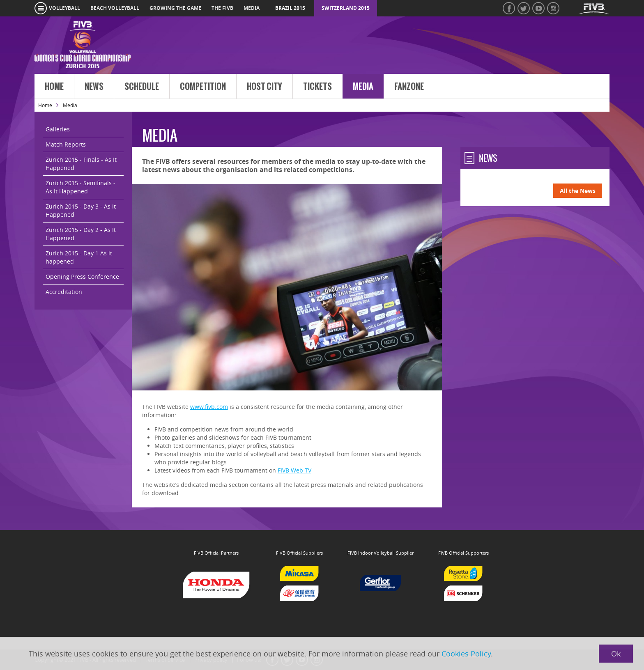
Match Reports (66, 144)
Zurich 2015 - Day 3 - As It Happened (81, 210)
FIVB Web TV (294, 470)
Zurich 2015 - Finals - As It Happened (81, 164)
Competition (203, 87)
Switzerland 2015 (346, 8)
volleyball (64, 8)
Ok (616, 654)
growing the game (175, 8)
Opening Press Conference (82, 276)
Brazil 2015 (290, 8)
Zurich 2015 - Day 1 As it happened (79, 257)
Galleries (58, 129)
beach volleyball (115, 8)
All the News (578, 191)
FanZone (409, 87)
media (252, 8)
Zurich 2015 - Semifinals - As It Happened (80, 187)
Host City (264, 87)
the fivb (222, 8)
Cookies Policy (466, 654)
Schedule (142, 87)
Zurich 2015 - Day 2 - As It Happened (81, 234)
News (94, 87)
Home (54, 87)
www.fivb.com (209, 407)
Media (363, 87)
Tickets (317, 87)
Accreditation (64, 292)
